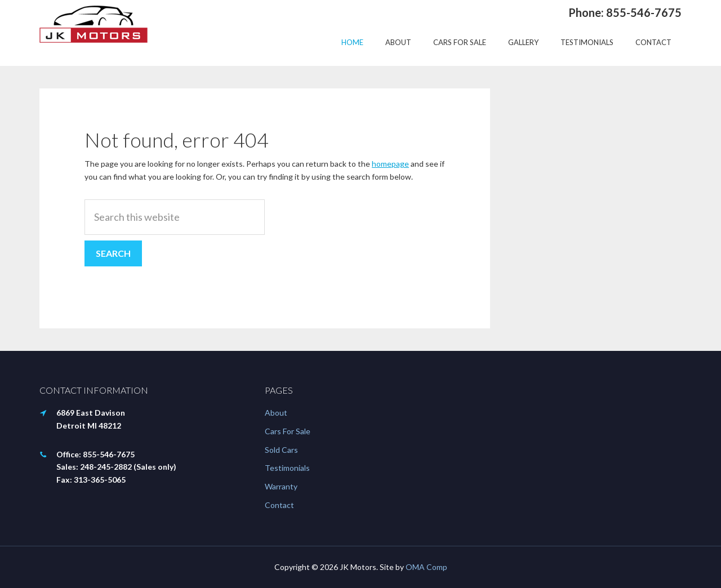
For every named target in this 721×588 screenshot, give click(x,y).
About (276, 413)
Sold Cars (281, 450)
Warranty (281, 486)
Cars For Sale (288, 431)
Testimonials (287, 468)
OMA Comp (426, 567)
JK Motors (94, 24)
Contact (279, 505)
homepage (390, 164)
